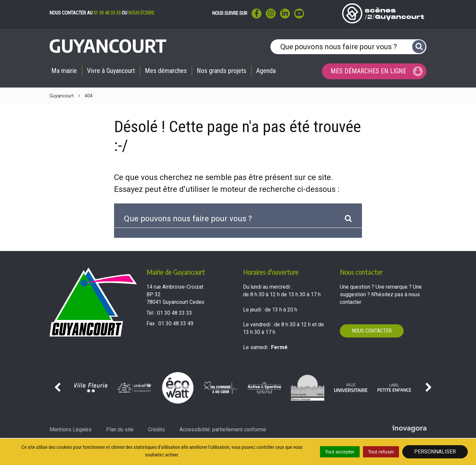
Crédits (157, 429)
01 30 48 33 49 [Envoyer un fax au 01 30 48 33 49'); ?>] (176, 323)
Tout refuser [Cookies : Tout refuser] (381, 452)
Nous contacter (372, 331)
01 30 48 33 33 (107, 13)
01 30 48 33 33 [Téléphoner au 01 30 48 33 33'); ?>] (175, 313)
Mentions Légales (71, 429)
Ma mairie (64, 71)
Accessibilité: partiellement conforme (223, 429)
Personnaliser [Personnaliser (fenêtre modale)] (435, 452)
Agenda (266, 71)
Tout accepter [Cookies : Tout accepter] (340, 452)
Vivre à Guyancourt (111, 71)
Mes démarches (166, 71)
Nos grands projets (221, 71)
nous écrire (141, 13)
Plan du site (120, 429)
